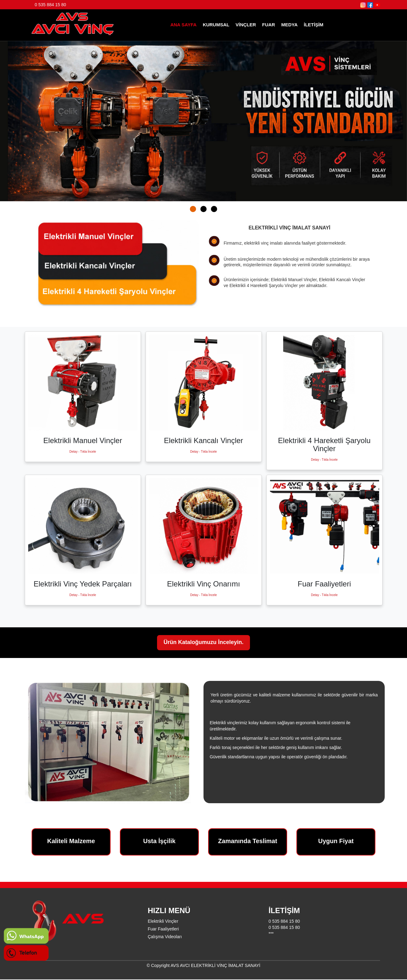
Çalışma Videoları (165, 937)
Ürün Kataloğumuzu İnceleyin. (203, 642)
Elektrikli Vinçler (163, 921)
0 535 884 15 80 (50, 5)
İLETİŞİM (314, 25)
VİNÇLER (246, 25)
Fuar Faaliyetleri (163, 929)
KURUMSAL (216, 25)
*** (271, 934)
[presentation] (14, 120)
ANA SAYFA (184, 25)
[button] (193, 209)
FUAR (269, 25)
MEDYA (289, 25)
